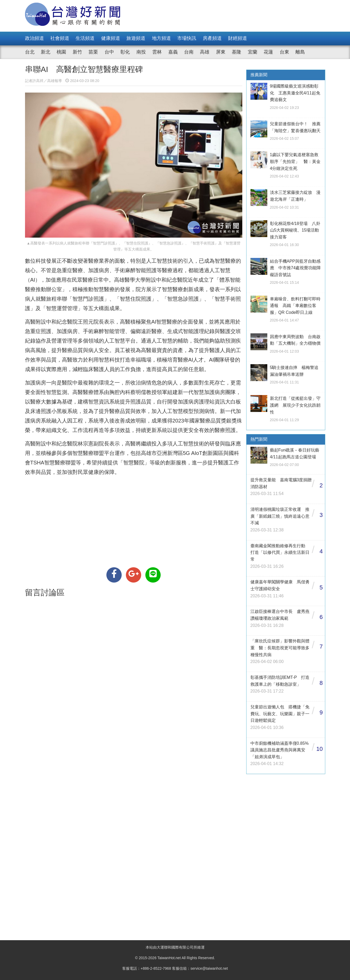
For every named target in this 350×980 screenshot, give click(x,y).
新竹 (77, 52)
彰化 (125, 52)
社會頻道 (60, 38)
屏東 (221, 52)
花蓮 (268, 52)
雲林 (157, 52)
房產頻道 (212, 38)
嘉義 (173, 52)
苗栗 (93, 52)
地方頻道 (161, 38)
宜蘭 (253, 52)
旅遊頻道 (136, 38)
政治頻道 (34, 38)
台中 (109, 52)
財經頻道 (238, 38)
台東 (284, 52)
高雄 (205, 52)
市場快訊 (187, 38)
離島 (300, 52)
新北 (46, 52)
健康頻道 (111, 38)
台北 (30, 52)
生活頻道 (85, 38)
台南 (189, 52)
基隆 (236, 52)
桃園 (61, 52)
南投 (141, 52)
